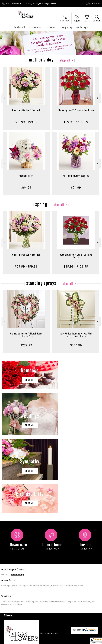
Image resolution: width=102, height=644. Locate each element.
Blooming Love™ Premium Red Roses (76, 110)
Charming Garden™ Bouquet (26, 110)
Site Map (59, 643)
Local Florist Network (43, 643)
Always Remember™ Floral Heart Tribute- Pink (26, 335)
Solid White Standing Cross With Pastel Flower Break (76, 335)
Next (98, 98)
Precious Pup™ (26, 176)
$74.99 (76, 187)
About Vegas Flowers (13, 491)
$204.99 (76, 345)
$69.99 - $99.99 (26, 122)
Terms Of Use (10, 643)
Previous (4, 98)
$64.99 (26, 187)
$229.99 (26, 345)
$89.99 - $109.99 (76, 122)
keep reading (17, 497)
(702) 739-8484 (14, 3)
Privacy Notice (25, 643)
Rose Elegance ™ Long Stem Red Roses (76, 256)
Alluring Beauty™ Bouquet (76, 176)
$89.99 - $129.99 (76, 266)
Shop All (65, 60)
